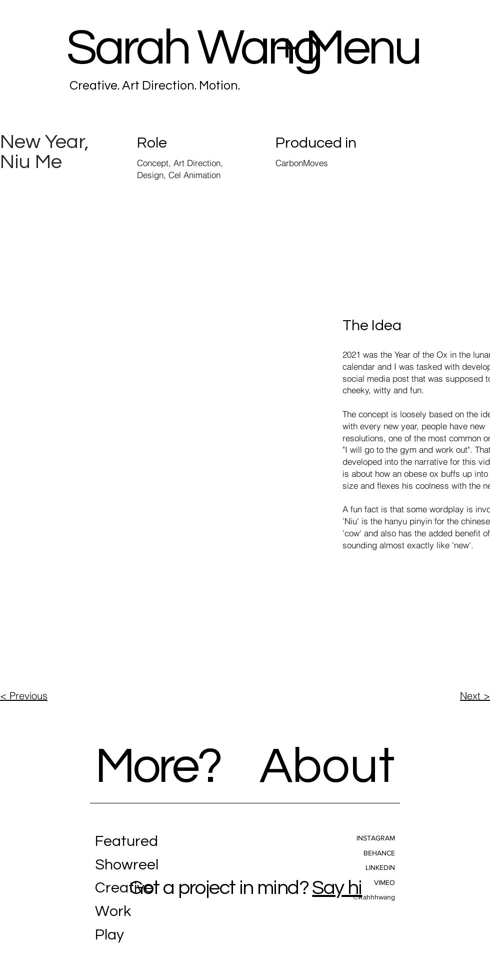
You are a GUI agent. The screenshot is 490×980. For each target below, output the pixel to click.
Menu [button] (362, 48)
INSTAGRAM (376, 838)
